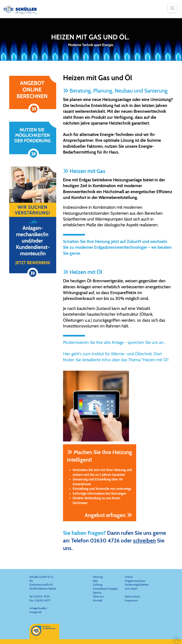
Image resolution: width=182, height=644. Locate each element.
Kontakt (98, 600)
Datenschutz (132, 596)
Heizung (98, 577)
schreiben (144, 541)
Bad (95, 581)
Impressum (131, 600)
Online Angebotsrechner (135, 579)
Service (97, 593)
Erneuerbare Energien (106, 589)
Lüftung (98, 585)
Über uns (98, 596)
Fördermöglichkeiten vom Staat (137, 587)
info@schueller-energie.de (38, 610)
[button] (172, 8)
